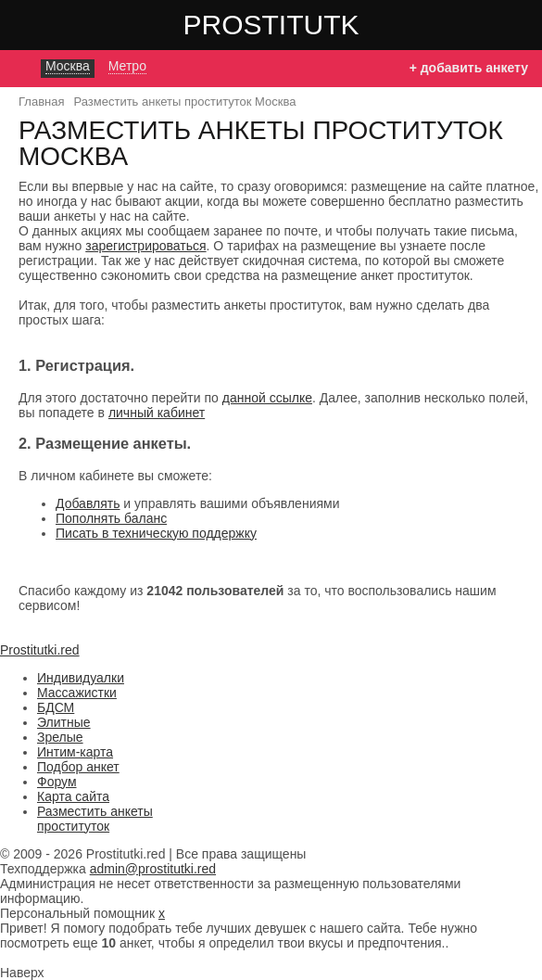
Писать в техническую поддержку (156, 533)
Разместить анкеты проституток (95, 819)
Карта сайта (73, 796)
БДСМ (56, 707)
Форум (57, 782)
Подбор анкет (78, 767)
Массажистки (77, 693)
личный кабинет (157, 413)
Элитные (64, 722)
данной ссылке (267, 398)
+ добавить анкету (469, 68)
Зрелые (60, 737)
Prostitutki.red (309, 24)
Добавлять (88, 503)
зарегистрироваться (145, 246)
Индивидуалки (81, 678)
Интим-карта (75, 752)
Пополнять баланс (111, 518)
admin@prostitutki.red (153, 869)
